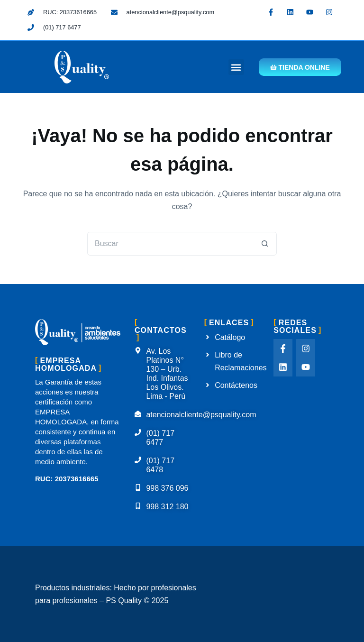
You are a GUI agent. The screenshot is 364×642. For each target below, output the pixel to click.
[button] (236, 67)
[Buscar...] (170, 244)
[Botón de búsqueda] (265, 244)
